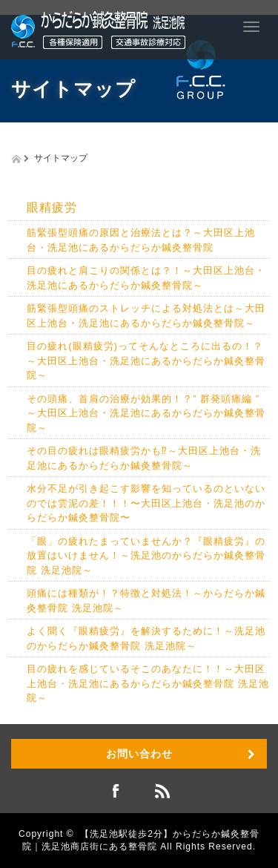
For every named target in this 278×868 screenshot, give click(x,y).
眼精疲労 (52, 207)
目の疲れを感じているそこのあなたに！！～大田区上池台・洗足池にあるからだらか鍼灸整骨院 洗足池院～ (148, 683)
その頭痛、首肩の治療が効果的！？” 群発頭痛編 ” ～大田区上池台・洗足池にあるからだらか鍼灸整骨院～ (148, 413)
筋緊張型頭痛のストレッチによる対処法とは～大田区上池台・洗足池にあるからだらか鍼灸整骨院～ (146, 316)
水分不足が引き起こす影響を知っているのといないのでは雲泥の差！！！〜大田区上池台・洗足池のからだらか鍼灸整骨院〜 (146, 503)
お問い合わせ (139, 754)
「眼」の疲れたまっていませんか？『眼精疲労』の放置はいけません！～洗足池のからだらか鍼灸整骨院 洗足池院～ (146, 556)
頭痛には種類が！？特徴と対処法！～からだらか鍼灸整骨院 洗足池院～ (146, 601)
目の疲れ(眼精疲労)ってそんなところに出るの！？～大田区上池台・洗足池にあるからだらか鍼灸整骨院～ (146, 361)
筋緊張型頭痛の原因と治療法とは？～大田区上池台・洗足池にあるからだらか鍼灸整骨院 (141, 240)
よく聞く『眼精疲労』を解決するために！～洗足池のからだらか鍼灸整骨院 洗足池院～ (146, 638)
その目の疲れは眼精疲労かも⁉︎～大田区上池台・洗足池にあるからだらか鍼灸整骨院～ (144, 458)
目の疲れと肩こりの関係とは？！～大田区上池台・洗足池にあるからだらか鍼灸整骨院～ (146, 278)
